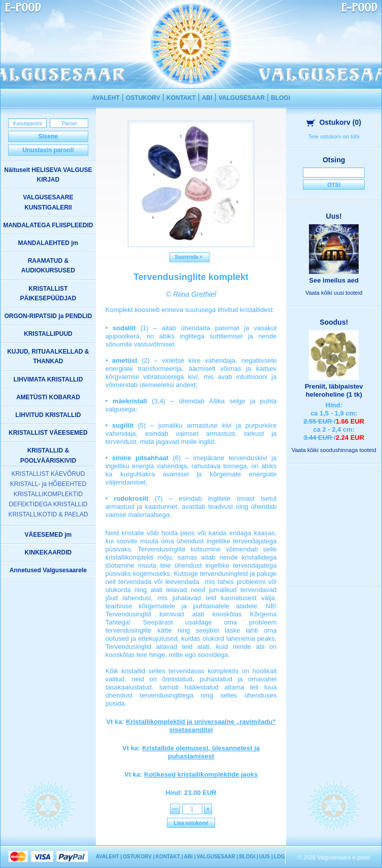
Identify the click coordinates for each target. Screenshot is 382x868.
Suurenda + (189, 257)
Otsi (334, 185)
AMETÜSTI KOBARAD (48, 397)
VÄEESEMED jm (48, 535)
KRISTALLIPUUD (48, 334)
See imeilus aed (334, 280)
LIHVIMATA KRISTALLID (48, 379)
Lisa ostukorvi (191, 823)
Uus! (334, 216)
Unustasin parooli (48, 150)
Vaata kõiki (334, 293)
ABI (207, 98)
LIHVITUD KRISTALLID (48, 415)
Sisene (48, 136)
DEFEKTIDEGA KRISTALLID (48, 504)
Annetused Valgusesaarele (48, 570)
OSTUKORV (143, 98)
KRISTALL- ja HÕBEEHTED (48, 484)
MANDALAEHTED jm (48, 243)
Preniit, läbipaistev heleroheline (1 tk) (334, 390)
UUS (265, 857)
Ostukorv (334, 122)
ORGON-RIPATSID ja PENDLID (48, 316)
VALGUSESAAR (242, 98)
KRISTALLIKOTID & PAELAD (48, 514)
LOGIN (282, 857)
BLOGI (281, 98)
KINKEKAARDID (48, 552)
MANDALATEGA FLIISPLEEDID (48, 225)
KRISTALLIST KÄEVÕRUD (48, 474)
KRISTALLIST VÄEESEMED (48, 433)
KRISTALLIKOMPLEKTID (48, 494)
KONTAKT (181, 98)
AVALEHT (106, 98)
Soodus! (334, 322)
